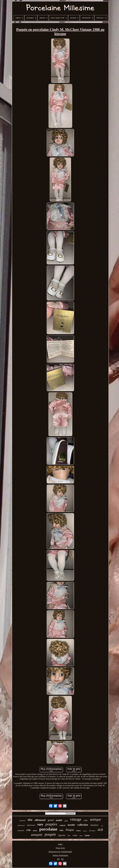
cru (29, 830)
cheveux (22, 821)
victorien (21, 830)
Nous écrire (60, 848)
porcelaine (48, 829)
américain (31, 825)
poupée (50, 834)
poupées (51, 824)
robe (86, 820)
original (62, 825)
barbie (87, 835)
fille (69, 836)
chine (66, 821)
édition (78, 831)
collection (83, 825)
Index (60, 844)
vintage (76, 819)
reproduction (21, 825)
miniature (94, 825)
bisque (70, 830)
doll (100, 830)
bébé (61, 830)
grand (51, 820)
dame (81, 836)
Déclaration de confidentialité (60, 852)
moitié (59, 820)
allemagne (92, 831)
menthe (71, 825)
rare (40, 824)
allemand (40, 820)
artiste (35, 831)
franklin (85, 831)
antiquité (37, 835)
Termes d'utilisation (60, 855)
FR (62, 859)
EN (58, 859)
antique (96, 819)
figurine (62, 835)
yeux (102, 826)
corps (75, 835)
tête (30, 820)
